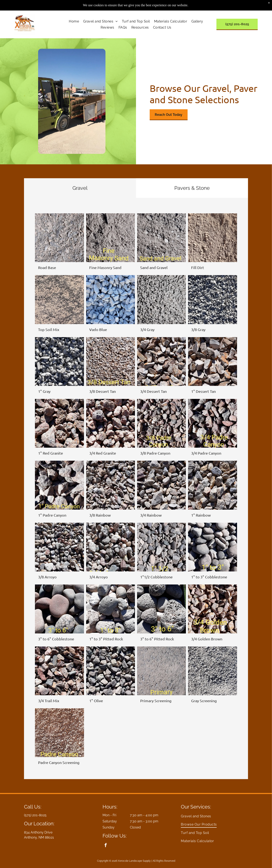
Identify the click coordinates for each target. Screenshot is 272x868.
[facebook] (106, 846)
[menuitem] (74, 21)
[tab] (80, 188)
